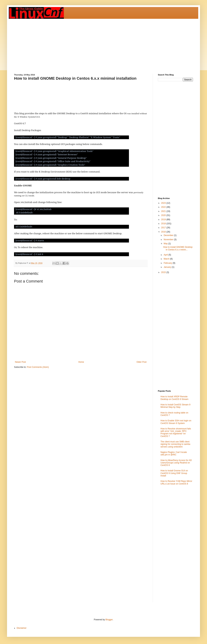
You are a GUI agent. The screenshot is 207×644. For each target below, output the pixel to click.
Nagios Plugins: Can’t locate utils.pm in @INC (174, 453)
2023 (164, 203)
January (168, 267)
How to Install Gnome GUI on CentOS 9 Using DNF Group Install (174, 473)
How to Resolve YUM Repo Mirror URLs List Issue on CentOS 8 (176, 482)
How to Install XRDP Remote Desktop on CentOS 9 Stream (174, 398)
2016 (164, 232)
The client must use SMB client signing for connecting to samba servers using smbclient (175, 444)
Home (81, 362)
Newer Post (20, 362)
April (166, 255)
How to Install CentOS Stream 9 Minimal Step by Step (175, 406)
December (169, 235)
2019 (164, 220)
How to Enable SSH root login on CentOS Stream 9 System (176, 422)
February (168, 263)
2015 (164, 272)
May (166, 244)
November (169, 240)
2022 (164, 207)
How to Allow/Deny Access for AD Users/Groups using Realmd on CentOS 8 (176, 463)
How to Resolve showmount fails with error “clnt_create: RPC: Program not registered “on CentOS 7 (176, 432)
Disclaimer (22, 628)
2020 (164, 215)
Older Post (141, 362)
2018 (164, 224)
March (167, 259)
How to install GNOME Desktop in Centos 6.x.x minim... (178, 248)
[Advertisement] (94, 43)
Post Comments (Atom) (38, 367)
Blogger (109, 620)
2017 (164, 228)
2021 (164, 211)
